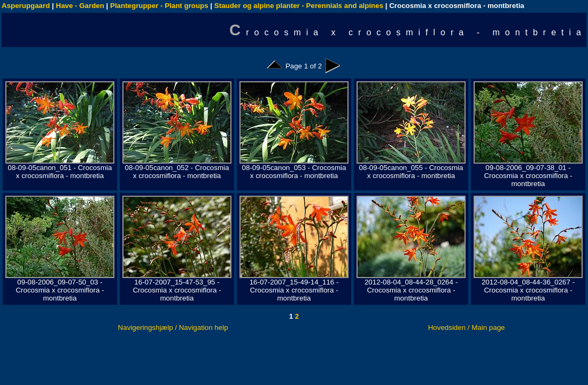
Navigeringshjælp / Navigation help (173, 328)
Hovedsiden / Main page (467, 328)
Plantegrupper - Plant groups (159, 6)
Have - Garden (80, 6)
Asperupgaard (26, 6)
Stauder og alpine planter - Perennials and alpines (299, 6)
